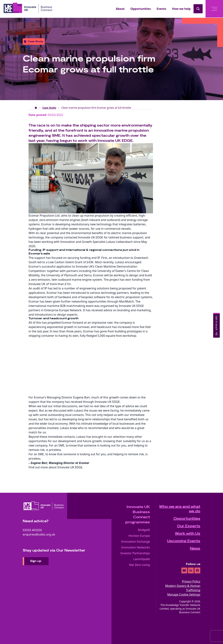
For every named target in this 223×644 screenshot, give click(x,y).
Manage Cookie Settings (184, 594)
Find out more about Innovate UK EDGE (55, 467)
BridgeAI (144, 530)
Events (161, 9)
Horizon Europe (139, 536)
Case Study (49, 108)
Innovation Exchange (136, 542)
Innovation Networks (136, 547)
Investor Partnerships (135, 553)
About (120, 9)
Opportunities (141, 9)
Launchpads (142, 559)
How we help (181, 9)
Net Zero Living (140, 565)
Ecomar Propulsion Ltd (44, 216)
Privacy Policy (191, 581)
